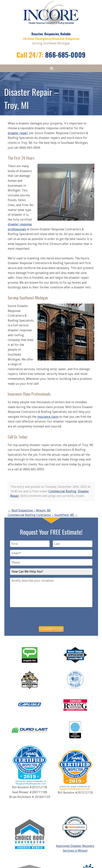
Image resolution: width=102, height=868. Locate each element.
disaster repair (18, 133)
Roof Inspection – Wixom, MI (29, 510)
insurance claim (48, 417)
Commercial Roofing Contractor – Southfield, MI (43, 515)
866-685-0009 (65, 55)
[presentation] (51, 616)
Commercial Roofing (62, 491)
